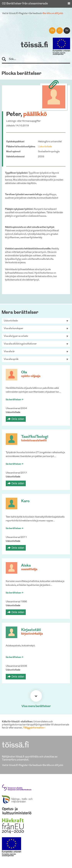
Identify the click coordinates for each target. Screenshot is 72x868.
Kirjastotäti (31, 630)
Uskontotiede (45, 147)
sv (67, 31)
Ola (24, 372)
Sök (6, 59)
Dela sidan (18, 419)
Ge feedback (35, 13)
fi (60, 31)
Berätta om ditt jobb (53, 13)
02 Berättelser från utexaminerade (25, 4)
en (52, 31)
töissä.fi (34, 45)
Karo (25, 501)
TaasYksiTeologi (35, 437)
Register (24, 13)
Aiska (26, 566)
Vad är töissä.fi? (10, 13)
